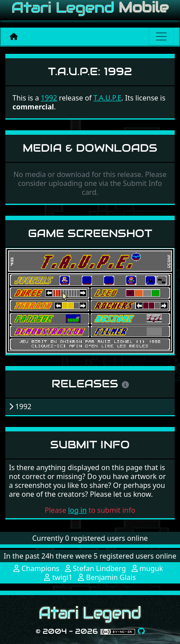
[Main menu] (161, 36)
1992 (49, 98)
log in (77, 510)
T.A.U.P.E (107, 98)
